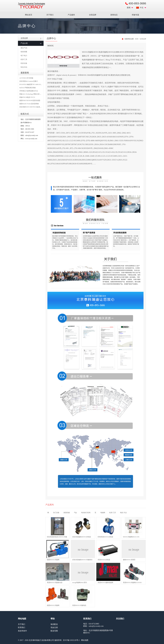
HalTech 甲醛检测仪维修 (27, 88)
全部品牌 (93, 15)
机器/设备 (24, 63)
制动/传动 (24, 67)
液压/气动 (24, 48)
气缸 (75, 513)
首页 (137, 39)
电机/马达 (123, 513)
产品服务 (71, 15)
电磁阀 (103, 513)
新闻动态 (114, 15)
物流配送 (54, 624)
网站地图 (85, 640)
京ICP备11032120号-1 (71, 640)
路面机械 (67, 513)
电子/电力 (24, 56)
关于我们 (50, 15)
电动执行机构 (86, 513)
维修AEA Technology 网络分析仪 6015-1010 (34, 94)
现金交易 (54, 628)
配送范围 (54, 631)
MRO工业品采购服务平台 (31, 6)
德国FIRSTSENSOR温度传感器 (30, 100)
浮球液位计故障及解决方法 (29, 91)
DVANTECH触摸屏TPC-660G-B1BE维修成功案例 (36, 84)
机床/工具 (24, 59)
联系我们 (22, 628)
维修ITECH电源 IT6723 (27, 97)
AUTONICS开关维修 (26, 78)
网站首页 (29, 15)
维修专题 (135, 15)
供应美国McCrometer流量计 (29, 81)
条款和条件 (22, 631)
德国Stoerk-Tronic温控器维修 (29, 104)
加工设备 (56, 513)
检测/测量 (24, 52)
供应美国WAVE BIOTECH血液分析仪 (32, 107)
